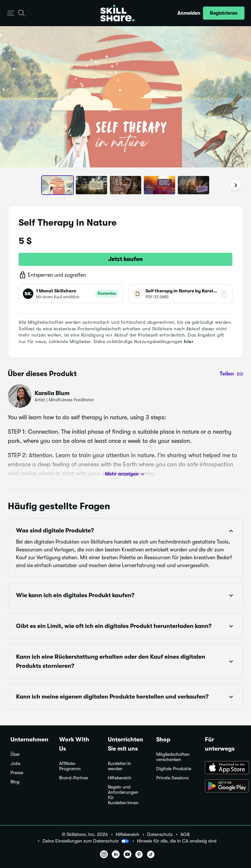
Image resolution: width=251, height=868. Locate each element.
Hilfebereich (120, 778)
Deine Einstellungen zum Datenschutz (86, 841)
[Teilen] (231, 374)
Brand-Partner (74, 778)
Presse (17, 773)
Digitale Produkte (174, 769)
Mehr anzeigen (126, 474)
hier (189, 341)
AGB (185, 834)
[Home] (117, 13)
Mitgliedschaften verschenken (173, 757)
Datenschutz (160, 834)
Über (15, 754)
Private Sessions (172, 778)
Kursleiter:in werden (119, 766)
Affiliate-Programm (70, 766)
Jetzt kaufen (125, 259)
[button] (11, 13)
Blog (15, 782)
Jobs (15, 764)
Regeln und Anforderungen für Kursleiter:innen (123, 795)
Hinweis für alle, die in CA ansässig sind (177, 841)
